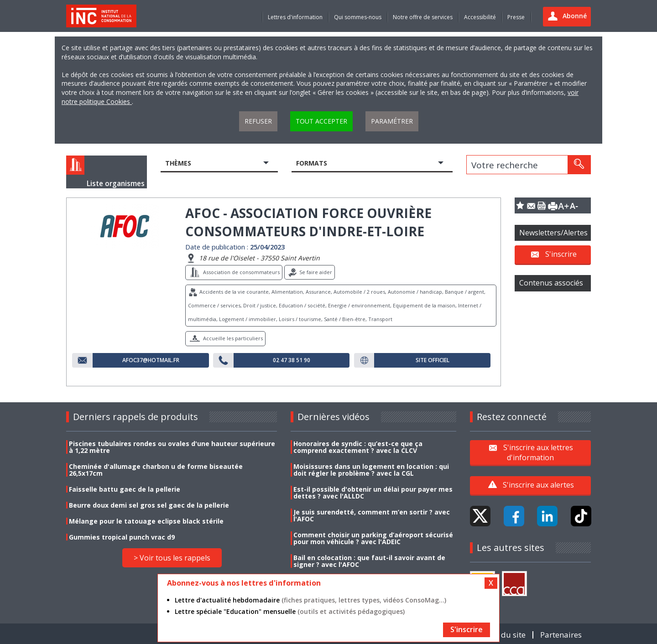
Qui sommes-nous (358, 17)
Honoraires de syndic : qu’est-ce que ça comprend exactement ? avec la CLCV (358, 447)
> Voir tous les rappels (172, 558)
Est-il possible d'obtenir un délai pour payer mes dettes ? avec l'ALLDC (373, 493)
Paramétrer (392, 121)
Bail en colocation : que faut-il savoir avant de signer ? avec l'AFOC (369, 561)
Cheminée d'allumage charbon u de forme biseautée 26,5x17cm (156, 470)
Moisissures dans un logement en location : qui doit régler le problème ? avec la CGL (371, 470)
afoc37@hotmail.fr (151, 360)
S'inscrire (561, 254)
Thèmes (178, 163)
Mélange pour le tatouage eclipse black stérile (146, 521)
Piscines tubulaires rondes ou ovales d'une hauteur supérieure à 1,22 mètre (172, 447)
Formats (312, 163)
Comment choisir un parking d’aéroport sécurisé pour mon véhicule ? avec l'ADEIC (373, 538)
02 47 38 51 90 (292, 360)
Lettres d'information (295, 17)
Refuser (258, 121)
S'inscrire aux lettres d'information (538, 452)
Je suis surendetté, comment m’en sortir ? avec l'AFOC (372, 515)
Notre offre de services (423, 17)
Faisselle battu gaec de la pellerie (125, 489)
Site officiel (433, 360)
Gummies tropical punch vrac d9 (122, 537)
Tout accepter (321, 121)
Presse (516, 17)
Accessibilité (480, 17)
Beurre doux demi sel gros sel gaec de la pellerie (149, 505)
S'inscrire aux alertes (538, 485)
